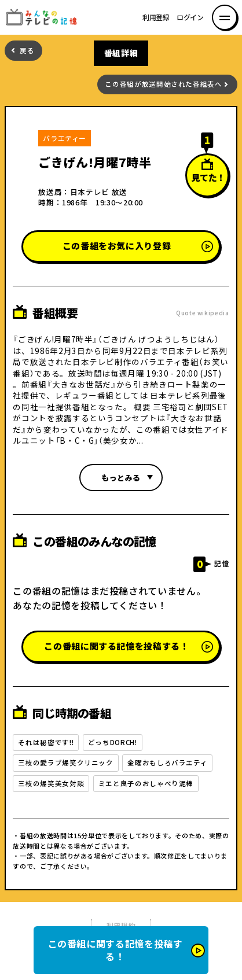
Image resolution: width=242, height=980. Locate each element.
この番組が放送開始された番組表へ (163, 84)
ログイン (190, 17)
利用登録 (156, 17)
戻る (27, 51)
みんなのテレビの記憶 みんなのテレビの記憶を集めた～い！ (45, 17)
